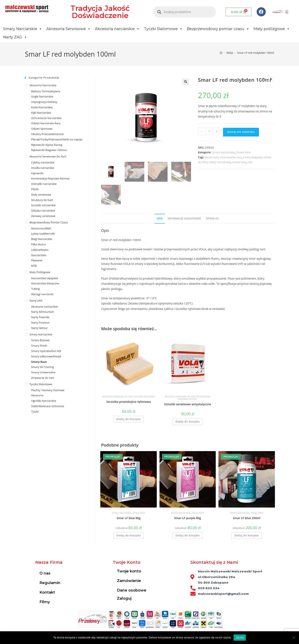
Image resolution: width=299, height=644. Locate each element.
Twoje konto (129, 571)
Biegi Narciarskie (42, 239)
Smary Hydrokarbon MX (46, 351)
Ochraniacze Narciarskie (46, 118)
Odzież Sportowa (42, 129)
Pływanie (37, 260)
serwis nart (212, 157)
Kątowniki (37, 173)
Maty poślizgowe (272, 29)
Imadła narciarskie (43, 168)
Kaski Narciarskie (42, 107)
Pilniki (35, 189)
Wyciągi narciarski (42, 294)
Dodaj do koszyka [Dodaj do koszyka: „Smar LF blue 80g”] (129, 536)
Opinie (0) (212, 219)
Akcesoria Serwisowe (69, 29)
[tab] (160, 219)
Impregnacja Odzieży (44, 102)
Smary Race (243, 152)
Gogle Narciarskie (42, 96)
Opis (160, 219)
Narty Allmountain (43, 312)
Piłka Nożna (39, 244)
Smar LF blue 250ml (247, 518)
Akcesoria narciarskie (117, 29)
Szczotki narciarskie (144, 396)
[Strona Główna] (221, 53)
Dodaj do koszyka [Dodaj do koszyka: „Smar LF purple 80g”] (188, 536)
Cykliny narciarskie (43, 162)
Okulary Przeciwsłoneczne (47, 134)
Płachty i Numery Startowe (48, 390)
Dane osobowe (132, 590)
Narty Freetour (40, 323)
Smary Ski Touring (42, 367)
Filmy (45, 602)
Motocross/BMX (41, 228)
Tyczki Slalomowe (163, 29)
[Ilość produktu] (209, 131)
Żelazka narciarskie (43, 211)
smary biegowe (252, 157)
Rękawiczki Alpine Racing (47, 145)
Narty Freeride (40, 317)
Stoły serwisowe (41, 195)
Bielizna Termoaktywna (46, 91)
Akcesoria (37, 395)
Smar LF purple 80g (188, 518)
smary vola (239, 162)
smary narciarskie (220, 162)
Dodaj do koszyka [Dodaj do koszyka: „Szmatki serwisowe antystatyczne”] (188, 422)
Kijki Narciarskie (41, 113)
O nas (45, 573)
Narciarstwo (39, 255)
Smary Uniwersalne (43, 372)
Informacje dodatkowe (184, 219)
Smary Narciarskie (23, 29)
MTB (34, 266)
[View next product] (271, 79)
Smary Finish (39, 346)
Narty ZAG (15, 37)
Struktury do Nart (42, 200)
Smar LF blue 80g (129, 518)
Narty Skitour (39, 328)
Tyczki (35, 411)
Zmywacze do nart (43, 378)
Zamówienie (129, 581)
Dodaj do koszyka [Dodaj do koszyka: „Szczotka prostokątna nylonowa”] (129, 419)
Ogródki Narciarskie (44, 401)
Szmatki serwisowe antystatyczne (188, 404)
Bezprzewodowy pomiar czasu (218, 29)
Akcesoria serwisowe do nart (118, 396)
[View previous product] (264, 79)
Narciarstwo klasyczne (45, 283)
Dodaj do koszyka (241, 132)
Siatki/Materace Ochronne (48, 406)
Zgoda (240, 637)
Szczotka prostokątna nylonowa (129, 402)
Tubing (35, 289)
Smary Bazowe (40, 340)
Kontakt (47, 593)
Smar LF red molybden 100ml (256, 53)
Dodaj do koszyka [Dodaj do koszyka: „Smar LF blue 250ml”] (247, 536)
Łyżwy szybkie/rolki (43, 234)
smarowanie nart (231, 157)
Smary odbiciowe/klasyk (46, 356)
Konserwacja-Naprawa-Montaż (194, 398)
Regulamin (50, 583)
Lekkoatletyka (40, 250)
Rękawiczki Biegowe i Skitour (49, 150)
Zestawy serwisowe (43, 216)
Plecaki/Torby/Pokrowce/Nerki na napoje (57, 139)
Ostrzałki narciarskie (44, 184)
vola (250, 162)
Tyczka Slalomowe (41, 384)
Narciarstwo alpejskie (45, 278)
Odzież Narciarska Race (46, 123)
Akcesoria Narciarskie (43, 85)
